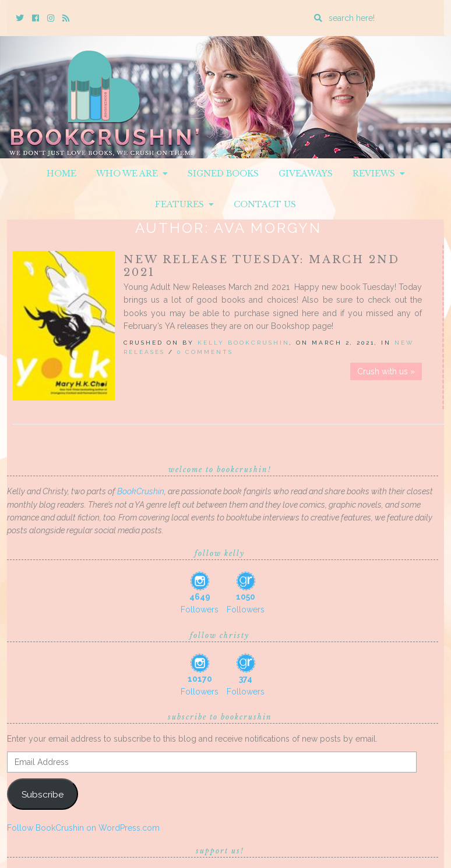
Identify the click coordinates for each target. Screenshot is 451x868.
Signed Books (223, 173)
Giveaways (306, 173)
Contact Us (265, 204)
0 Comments (205, 352)
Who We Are (132, 173)
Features (184, 204)
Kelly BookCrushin (244, 343)
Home (61, 173)
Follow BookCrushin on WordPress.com (83, 828)
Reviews (379, 173)
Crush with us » (386, 371)
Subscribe (43, 794)
